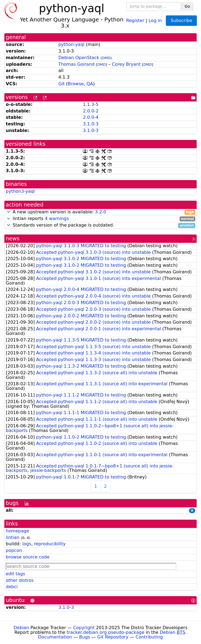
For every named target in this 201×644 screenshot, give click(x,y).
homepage (17, 531)
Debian (21, 628)
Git (61, 84)
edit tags (15, 574)
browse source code (28, 557)
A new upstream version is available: (101, 212)
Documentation (55, 637)
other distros (20, 580)
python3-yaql (20, 191)
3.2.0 (101, 212)
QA (90, 84)
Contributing (149, 637)
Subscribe (181, 20)
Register (135, 20)
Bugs (85, 637)
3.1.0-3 (91, 124)
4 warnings (57, 218)
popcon (14, 550)
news (13, 239)
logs (27, 544)
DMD (106, 58)
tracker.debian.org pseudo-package (106, 632)
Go (187, 6)
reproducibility (50, 544)
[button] (9, 212)
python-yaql (71, 44)
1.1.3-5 (91, 104)
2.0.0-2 (91, 111)
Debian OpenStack (79, 58)
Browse (76, 84)
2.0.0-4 (91, 117)
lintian (13, 537)
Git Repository (113, 637)
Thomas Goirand (76, 64)
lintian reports (101, 219)
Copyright (84, 628)
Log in (155, 20)
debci (12, 587)
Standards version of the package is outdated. (101, 225)
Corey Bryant (126, 64)
